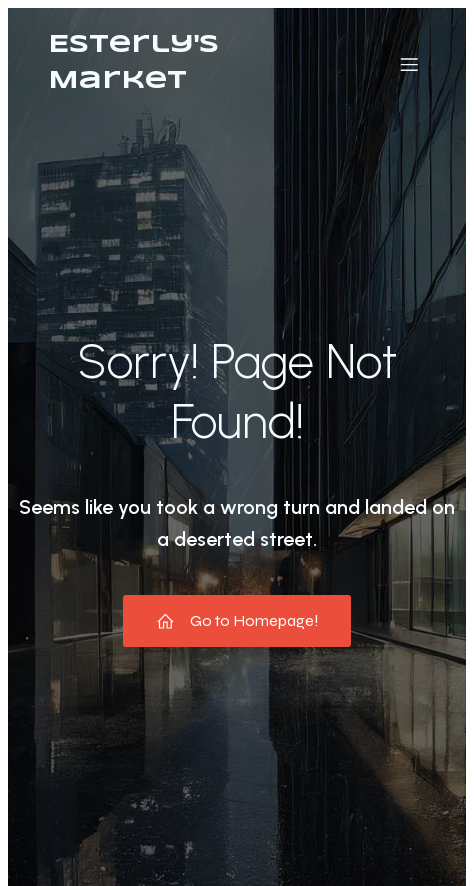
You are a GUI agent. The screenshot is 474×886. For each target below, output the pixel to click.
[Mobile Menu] (409, 64)
